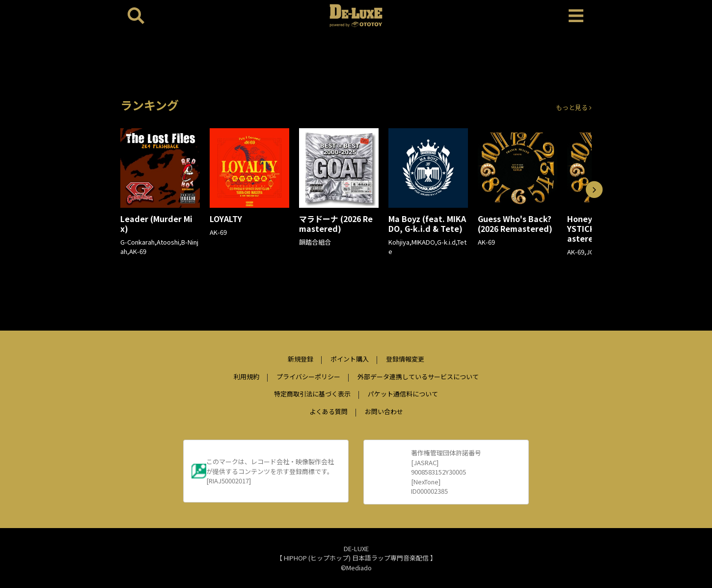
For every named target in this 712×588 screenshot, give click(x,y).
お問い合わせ (384, 411)
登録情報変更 (405, 359)
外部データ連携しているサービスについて (418, 377)
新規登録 (301, 359)
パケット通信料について (403, 394)
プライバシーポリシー (308, 377)
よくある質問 (329, 411)
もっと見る (574, 107)
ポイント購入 (350, 359)
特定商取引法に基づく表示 (312, 394)
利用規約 (246, 377)
